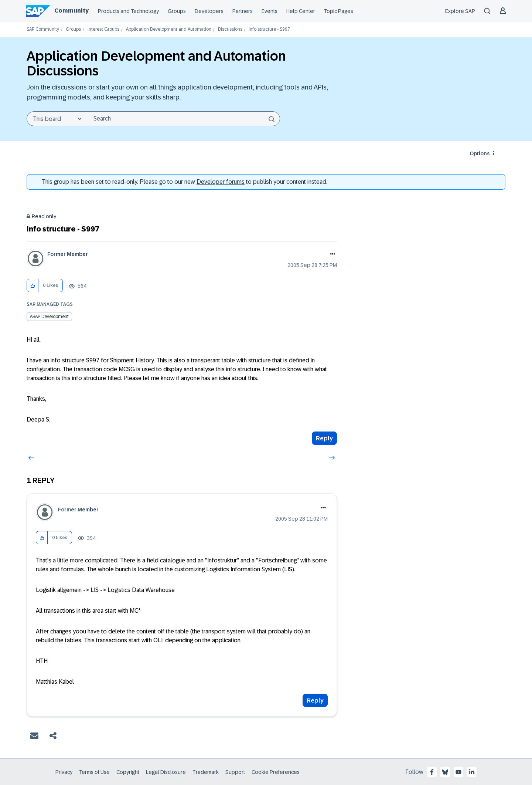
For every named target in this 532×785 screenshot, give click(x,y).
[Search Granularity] (56, 119)
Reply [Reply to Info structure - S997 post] (324, 438)
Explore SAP (460, 11)
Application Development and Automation (169, 29)
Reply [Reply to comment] (315, 701)
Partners (243, 11)
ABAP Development (49, 317)
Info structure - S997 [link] (269, 29)
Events (270, 11)
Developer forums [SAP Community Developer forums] (221, 182)
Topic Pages (339, 11)
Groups (177, 11)
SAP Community (43, 29)
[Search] (183, 119)
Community (71, 11)
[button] (33, 286)
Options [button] (480, 153)
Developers (209, 11)
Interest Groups (103, 29)
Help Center (301, 11)
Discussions (230, 29)
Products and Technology (128, 11)
